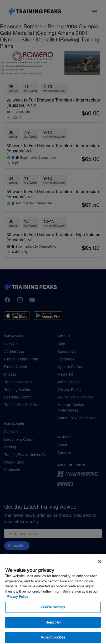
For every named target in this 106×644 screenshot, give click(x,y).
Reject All (53, 630)
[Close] (100, 569)
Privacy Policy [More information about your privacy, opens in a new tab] (17, 604)
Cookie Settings (53, 615)
